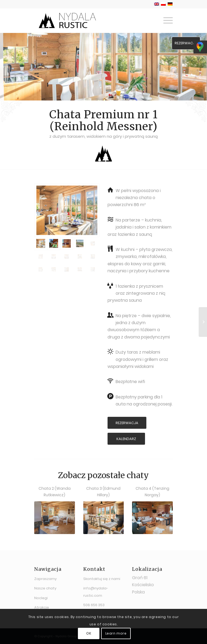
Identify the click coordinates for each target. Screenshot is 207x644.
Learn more (116, 633)
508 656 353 (94, 605)
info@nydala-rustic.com (96, 592)
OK (89, 633)
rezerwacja (186, 43)
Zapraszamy (45, 579)
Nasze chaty (45, 588)
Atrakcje (42, 607)
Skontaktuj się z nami (102, 579)
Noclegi (41, 598)
